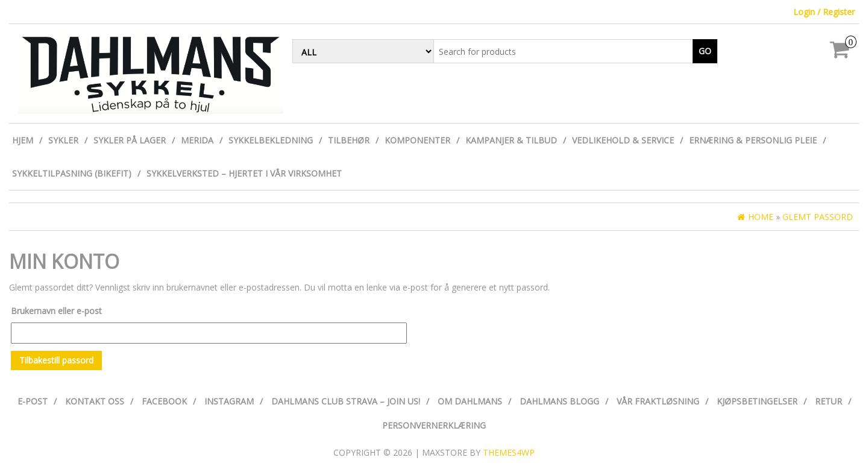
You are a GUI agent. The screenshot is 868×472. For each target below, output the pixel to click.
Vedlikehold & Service (623, 140)
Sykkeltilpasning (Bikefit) (72, 173)
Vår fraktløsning (658, 401)
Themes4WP (509, 452)
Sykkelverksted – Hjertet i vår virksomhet (244, 173)
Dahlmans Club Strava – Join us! (346, 401)
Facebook (164, 401)
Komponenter (417, 140)
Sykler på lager (130, 140)
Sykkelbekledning (271, 140)
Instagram (229, 401)
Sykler (63, 140)
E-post (33, 401)
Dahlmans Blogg (559, 401)
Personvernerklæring (434, 425)
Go (705, 51)
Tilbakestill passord (56, 360)
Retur (829, 401)
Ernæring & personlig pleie (753, 140)
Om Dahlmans (470, 401)
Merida (197, 140)
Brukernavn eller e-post (56, 311)
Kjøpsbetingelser (757, 401)
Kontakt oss (95, 401)
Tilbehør (349, 140)
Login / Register (824, 12)
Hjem (23, 140)
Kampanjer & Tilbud (511, 140)
